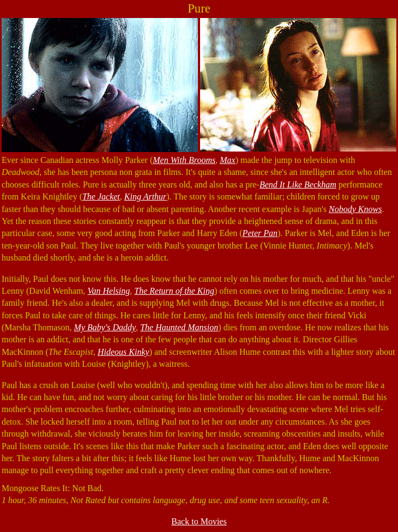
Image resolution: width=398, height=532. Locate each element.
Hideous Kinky (123, 352)
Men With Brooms (184, 160)
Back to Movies (199, 521)
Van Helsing (108, 291)
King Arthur (146, 197)
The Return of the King (174, 291)
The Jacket (101, 197)
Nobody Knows (355, 209)
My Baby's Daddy (105, 327)
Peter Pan (260, 233)
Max (227, 160)
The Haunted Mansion (179, 327)
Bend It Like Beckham (298, 185)
